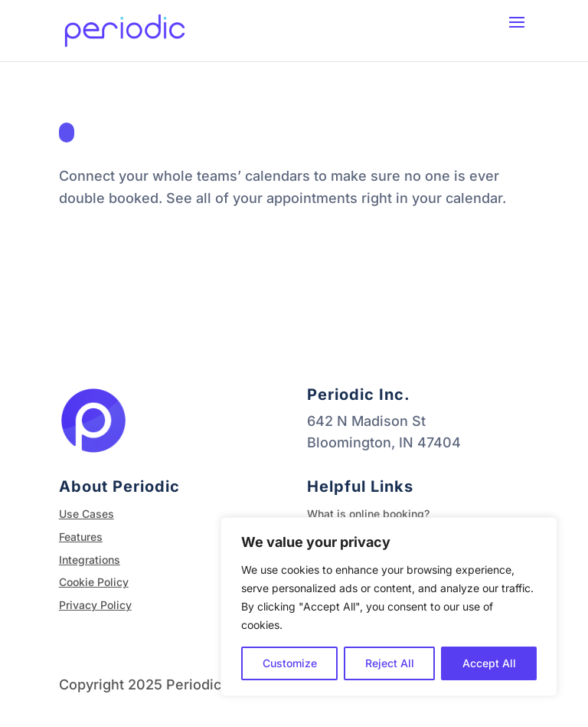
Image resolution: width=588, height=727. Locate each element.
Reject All (390, 663)
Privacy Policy (95, 605)
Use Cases (87, 514)
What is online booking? (368, 514)
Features (81, 537)
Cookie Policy (94, 582)
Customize (290, 663)
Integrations (90, 560)
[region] (389, 607)
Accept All (489, 663)
